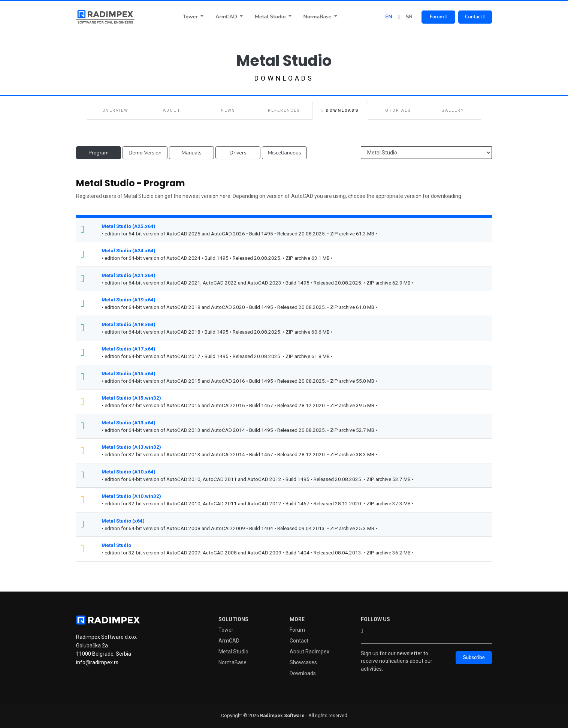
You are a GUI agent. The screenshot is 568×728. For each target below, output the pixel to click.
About (172, 110)
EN (389, 17)
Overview (115, 110)
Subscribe (474, 658)
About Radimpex (309, 652)
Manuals (191, 153)
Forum (438, 17)
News (228, 110)
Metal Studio (271, 17)
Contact (475, 17)
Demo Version (145, 153)
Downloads (340, 110)
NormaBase (318, 17)
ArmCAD (227, 17)
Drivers (238, 153)
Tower (191, 17)
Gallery (453, 110)
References (284, 110)
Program (99, 153)
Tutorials (396, 110)
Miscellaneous (284, 153)
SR (409, 17)
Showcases (303, 662)
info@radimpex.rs (97, 662)
